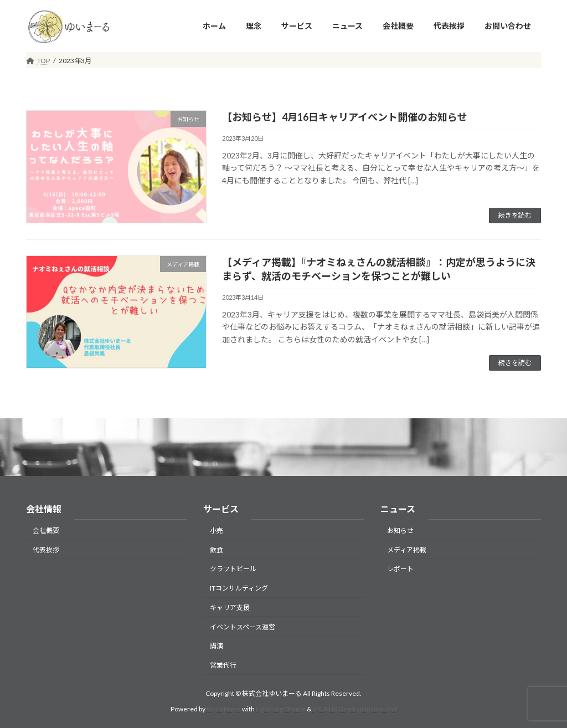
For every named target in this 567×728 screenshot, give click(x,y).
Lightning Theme (281, 709)
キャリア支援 (230, 607)
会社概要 (46, 530)
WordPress (224, 709)
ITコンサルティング (239, 588)
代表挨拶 (46, 549)
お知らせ (400, 530)
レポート (400, 569)
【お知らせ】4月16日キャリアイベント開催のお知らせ (345, 117)
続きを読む (515, 215)
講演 (217, 646)
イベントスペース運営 (243, 627)
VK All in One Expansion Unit (355, 709)
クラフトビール (233, 569)
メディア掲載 (407, 549)
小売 (217, 530)
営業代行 (223, 665)
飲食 (217, 549)
